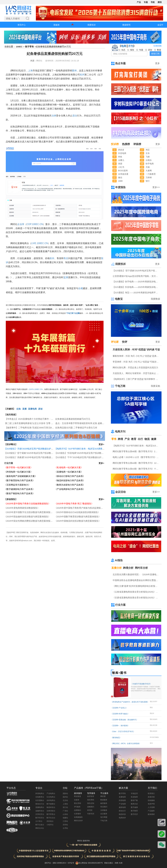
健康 (154, 439)
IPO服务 (77, 807)
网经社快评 (78, 821)
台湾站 (65, 828)
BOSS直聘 (123, 171)
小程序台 (50, 825)
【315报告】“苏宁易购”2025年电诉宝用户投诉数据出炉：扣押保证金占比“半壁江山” (45, 453)
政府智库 (91, 796)
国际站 (65, 793)
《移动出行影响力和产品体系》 (70, 476)
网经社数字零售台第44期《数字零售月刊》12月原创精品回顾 (136, 463)
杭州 (82, 75)
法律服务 (104, 810)
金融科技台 (40, 811)
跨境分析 (128, 568)
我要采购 (155, 386)
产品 (139, 2)
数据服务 (104, 800)
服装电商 (122, 807)
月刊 (131, 46)
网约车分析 (141, 568)
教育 (134, 439)
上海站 (65, 804)
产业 (127, 439)
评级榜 (137, 144)
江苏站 (65, 821)
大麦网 (149, 171)
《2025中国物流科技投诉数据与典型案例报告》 (78, 521)
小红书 (121, 167)
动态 (122, 50)
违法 (75, 116)
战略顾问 (91, 807)
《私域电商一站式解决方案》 (69, 467)
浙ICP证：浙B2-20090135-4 (55, 863)
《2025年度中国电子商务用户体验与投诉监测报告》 (80, 508)
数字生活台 (51, 818)
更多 (157, 63)
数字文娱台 (40, 825)
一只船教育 (151, 174)
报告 (131, 50)
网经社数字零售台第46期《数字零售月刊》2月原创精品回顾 (136, 451)
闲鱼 (120, 157)
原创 (40, 409)
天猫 (148, 167)
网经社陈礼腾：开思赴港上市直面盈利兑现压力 (135, 367)
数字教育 (134, 811)
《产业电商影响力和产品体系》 (70, 489)
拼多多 (121, 150)
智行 (148, 181)
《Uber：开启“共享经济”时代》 (123, 732)
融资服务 (104, 803)
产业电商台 (51, 793)
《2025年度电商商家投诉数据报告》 (22, 508)
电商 (124, 46)
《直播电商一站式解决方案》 (69, 472)
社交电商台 (51, 797)
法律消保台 (51, 811)
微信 (120, 177)
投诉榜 (115, 144)
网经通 (103, 796)
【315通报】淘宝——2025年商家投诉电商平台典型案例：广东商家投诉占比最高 (136, 293)
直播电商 (32, 409)
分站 (65, 788)
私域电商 (134, 797)
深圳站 (65, 825)
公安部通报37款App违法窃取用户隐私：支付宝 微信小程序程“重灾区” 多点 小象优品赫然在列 (136, 276)
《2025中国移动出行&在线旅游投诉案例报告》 (77, 512)
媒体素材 (151, 814)
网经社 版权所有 (83, 841)
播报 (160, 2)
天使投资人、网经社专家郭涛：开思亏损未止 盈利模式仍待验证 (136, 373)
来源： (33, 61)
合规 (81, 288)
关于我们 (152, 788)
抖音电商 (122, 153)
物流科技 (122, 814)
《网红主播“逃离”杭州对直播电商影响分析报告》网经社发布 (136, 586)
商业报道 (77, 796)
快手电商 (150, 164)
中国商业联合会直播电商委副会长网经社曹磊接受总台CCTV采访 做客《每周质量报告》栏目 (136, 580)
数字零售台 (51, 814)
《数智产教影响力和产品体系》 (20, 493)
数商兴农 (134, 804)
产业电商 (122, 804)
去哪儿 (121, 160)
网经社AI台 (40, 828)
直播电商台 (40, 807)
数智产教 (134, 800)
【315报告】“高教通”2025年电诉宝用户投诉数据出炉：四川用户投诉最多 (40, 457)
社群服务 (77, 814)
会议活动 (120, 492)
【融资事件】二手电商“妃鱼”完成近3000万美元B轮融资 (32, 428)
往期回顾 (157, 46)
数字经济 (134, 814)
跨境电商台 (40, 793)
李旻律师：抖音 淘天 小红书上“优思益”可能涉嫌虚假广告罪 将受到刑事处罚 (136, 362)
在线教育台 (40, 797)
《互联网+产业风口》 (119, 708)
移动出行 (122, 811)
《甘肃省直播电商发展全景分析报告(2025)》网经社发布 (136, 598)
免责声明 (151, 804)
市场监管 (134, 793)
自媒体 (77, 800)
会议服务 (104, 814)
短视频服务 (78, 817)
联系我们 (151, 793)
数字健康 (134, 807)
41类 (121, 863)
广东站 (65, 811)
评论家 (115, 342)
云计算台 (39, 821)
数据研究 (127, 25)
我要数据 (155, 299)
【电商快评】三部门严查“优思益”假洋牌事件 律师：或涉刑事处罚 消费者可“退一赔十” (136, 379)
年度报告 (120, 187)
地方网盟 (104, 817)
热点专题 (120, 63)
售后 (66, 258)
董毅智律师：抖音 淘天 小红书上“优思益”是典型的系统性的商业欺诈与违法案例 (136, 356)
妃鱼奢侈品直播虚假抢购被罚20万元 (73, 419)
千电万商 (120, 386)
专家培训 (91, 814)
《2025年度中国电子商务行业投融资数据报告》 (27, 504)
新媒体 (57, 25)
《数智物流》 (116, 738)
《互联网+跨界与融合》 (120, 714)
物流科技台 (51, 807)
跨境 (120, 439)
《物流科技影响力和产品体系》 (70, 480)
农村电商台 (51, 800)
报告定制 (91, 803)
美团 (120, 164)
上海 (30, 71)
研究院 (90, 810)
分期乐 (149, 160)
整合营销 (77, 803)
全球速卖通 (123, 174)
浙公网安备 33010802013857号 (91, 863)
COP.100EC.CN (35, 224)
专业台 (39, 788)
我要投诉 (92, 25)
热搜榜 (126, 144)
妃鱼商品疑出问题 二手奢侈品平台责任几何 (76, 428)
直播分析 (117, 568)
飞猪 (148, 157)
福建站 (65, 818)
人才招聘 (151, 807)
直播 (24, 409)
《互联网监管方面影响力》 (17, 485)
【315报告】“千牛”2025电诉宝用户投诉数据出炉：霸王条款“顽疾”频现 (88, 457)
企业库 (21, 224)
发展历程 (151, 797)
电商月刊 (120, 432)
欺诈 (52, 258)
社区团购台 (40, 800)
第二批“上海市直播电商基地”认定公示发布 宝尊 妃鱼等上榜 (33, 423)
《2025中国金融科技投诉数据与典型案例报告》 (27, 517)
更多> (101, 444)
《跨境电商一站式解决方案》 (18, 472)
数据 (158, 50)
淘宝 (148, 150)
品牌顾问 (77, 810)
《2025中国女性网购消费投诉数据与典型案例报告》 (29, 521)
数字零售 (29, 47)
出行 (140, 439)
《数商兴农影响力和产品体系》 (70, 485)
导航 (153, 2)
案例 (74, 71)
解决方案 (123, 788)
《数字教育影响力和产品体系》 (20, 480)
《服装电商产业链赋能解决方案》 (21, 476)
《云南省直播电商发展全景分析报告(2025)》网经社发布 (136, 592)
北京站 (65, 800)
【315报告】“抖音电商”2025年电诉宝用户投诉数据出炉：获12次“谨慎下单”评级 (93, 453)
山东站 (65, 814)
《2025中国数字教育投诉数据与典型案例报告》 (78, 517)
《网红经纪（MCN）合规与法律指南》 (126, 744)
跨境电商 (122, 800)
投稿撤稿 (151, 800)
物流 (147, 439)
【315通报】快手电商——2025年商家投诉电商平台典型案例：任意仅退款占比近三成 (136, 282)
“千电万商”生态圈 (73, 313)
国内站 (65, 797)
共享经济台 (40, 814)
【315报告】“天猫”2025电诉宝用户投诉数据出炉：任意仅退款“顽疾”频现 (39, 449)
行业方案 (9, 463)
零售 (114, 439)
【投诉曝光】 (11, 444)
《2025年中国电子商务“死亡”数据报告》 (74, 504)
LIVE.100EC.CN (40, 243)
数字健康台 (51, 804)
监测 (66, 277)
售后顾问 (104, 807)
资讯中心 (22, 25)
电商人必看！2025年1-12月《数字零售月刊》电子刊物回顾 (136, 457)
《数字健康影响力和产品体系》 (20, 489)
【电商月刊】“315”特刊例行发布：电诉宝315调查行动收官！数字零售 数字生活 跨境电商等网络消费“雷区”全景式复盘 (136, 446)
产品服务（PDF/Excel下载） (89, 788)
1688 (120, 181)
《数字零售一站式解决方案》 (18, 467)
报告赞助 (91, 800)
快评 (125, 342)
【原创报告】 (11, 499)
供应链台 (50, 821)
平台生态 (11, 788)
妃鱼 (19, 409)
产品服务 (151, 811)
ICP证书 (71, 863)
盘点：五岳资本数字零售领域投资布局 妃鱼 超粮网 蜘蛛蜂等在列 (87, 423)
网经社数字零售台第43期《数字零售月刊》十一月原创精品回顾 (136, 469)
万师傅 (149, 177)
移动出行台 (40, 804)
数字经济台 (40, 818)
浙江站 (65, 807)
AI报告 (119, 560)
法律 (54, 116)
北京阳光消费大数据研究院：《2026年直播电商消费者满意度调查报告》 (136, 574)
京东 (148, 153)
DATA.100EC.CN (36, 389)
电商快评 (122, 818)
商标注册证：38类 (112, 863)
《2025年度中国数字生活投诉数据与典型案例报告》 (29, 512)
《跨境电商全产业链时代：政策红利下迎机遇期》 (130, 702)
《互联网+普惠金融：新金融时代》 (124, 720)
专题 (146, 2)
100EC (19, 47)
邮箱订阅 (155, 54)
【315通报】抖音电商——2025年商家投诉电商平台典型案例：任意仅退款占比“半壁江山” (136, 287)
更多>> (156, 187)
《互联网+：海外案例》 (120, 726)
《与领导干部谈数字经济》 (146, 687)
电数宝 (119, 299)
